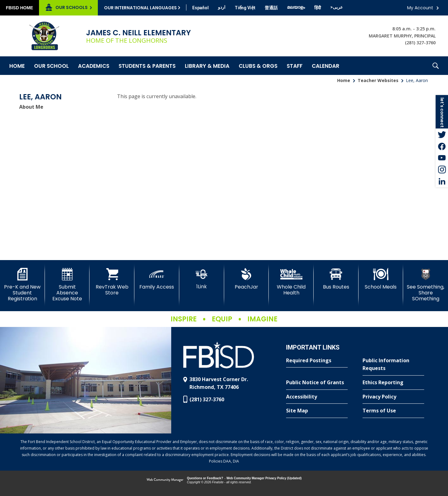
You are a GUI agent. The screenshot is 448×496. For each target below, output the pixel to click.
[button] (436, 66)
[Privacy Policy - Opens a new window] (393, 397)
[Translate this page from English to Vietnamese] (245, 8)
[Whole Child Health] (291, 282)
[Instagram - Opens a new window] (442, 170)
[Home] (17, 66)
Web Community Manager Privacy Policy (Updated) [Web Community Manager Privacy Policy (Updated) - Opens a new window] (264, 478)
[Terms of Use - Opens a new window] (393, 411)
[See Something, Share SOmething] (426, 285)
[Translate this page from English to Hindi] (318, 8)
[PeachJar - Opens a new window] (247, 279)
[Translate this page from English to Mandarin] (271, 8)
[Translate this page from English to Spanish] (200, 8)
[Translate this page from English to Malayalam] (296, 7)
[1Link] (202, 279)
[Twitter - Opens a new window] (442, 134)
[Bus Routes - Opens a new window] (336, 279)
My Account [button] (420, 8)
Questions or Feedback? (205, 478)
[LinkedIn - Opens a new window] (442, 181)
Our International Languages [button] (140, 8)
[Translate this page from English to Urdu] (222, 7)
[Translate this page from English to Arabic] (337, 7)
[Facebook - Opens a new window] (442, 146)
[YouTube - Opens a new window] (442, 158)
